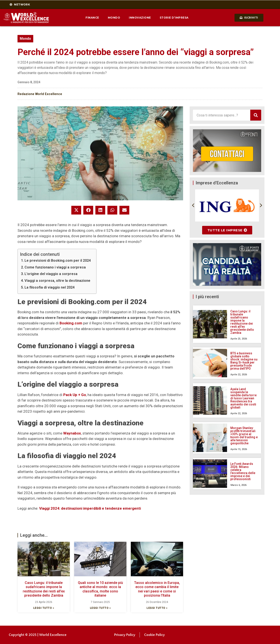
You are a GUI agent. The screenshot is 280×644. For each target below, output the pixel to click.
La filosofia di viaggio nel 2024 (50, 287)
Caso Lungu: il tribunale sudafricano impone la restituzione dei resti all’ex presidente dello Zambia (44, 589)
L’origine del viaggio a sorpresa (51, 274)
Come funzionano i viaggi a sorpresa (55, 267)
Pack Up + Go (75, 395)
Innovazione (140, 18)
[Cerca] (256, 115)
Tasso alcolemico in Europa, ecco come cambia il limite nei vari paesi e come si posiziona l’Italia (157, 589)
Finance (92, 18)
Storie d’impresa (174, 18)
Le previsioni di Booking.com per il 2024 (58, 261)
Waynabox (72, 433)
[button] (76, 210)
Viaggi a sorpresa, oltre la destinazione (57, 281)
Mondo (114, 18)
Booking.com (71, 323)
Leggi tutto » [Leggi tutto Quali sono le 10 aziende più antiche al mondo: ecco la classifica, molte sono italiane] (100, 608)
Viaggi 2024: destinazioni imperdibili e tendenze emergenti (90, 508)
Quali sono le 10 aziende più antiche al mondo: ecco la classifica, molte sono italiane (100, 589)
